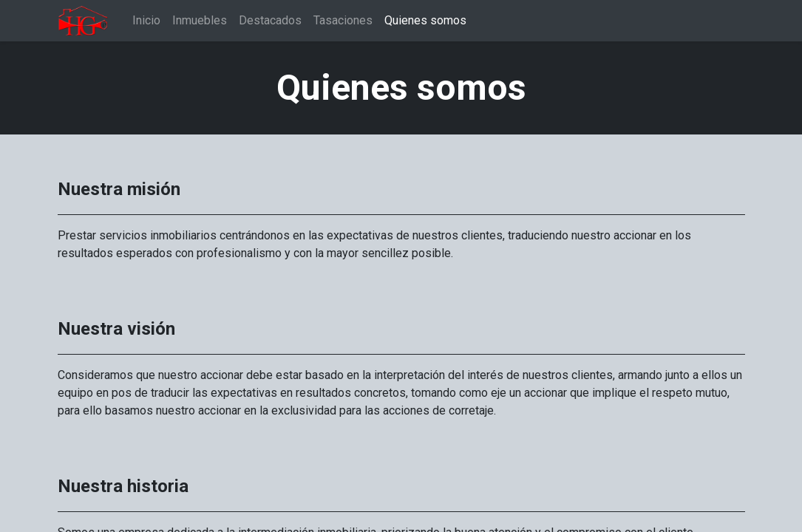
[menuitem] (146, 21)
